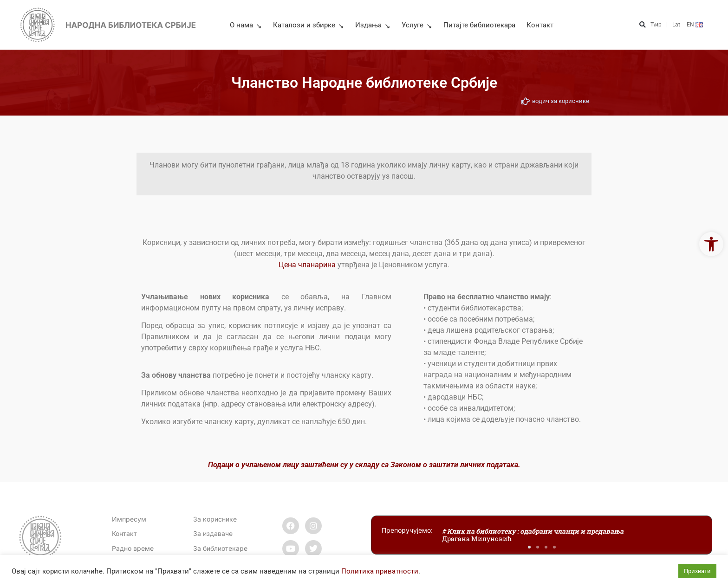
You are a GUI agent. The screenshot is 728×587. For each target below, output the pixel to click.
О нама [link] (246, 25)
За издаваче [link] (213, 533)
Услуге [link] (417, 25)
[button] (642, 25)
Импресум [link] (129, 519)
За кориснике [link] (215, 519)
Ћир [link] (656, 25)
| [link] (667, 25)
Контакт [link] (540, 25)
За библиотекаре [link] (220, 548)
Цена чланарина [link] (307, 265)
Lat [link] (676, 25)
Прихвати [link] (697, 571)
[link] (711, 244)
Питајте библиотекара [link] (479, 25)
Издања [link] (373, 25)
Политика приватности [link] (380, 571)
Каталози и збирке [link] (309, 25)
